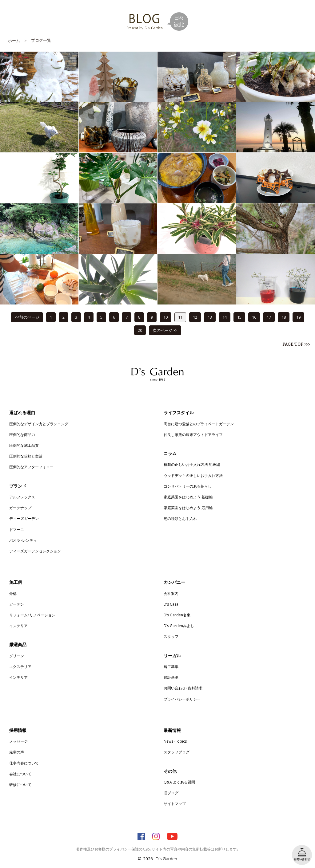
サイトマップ (175, 803)
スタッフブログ (177, 752)
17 (269, 317)
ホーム (14, 40)
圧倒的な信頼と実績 (26, 456)
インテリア (18, 626)
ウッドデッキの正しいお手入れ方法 (193, 475)
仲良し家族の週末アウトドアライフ (193, 434)
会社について (20, 774)
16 (254, 317)
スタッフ (171, 636)
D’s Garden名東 (177, 615)
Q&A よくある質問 (179, 782)
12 (195, 317)
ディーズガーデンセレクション (35, 551)
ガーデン (17, 604)
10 (165, 317)
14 (225, 317)
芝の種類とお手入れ (180, 518)
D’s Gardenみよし (179, 626)
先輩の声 (17, 752)
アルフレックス (22, 497)
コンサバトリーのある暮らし (188, 486)
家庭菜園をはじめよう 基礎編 (188, 497)
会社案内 (171, 593)
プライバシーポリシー (182, 699)
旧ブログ (171, 793)
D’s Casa (171, 604)
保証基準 (171, 677)
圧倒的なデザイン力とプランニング (39, 424)
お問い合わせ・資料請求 (183, 688)
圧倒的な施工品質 (24, 445)
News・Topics (175, 741)
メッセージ (18, 741)
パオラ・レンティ (23, 540)
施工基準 (171, 666)
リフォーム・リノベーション (32, 615)
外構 (13, 593)
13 (210, 317)
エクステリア (20, 666)
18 (284, 317)
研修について (20, 784)
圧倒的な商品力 (22, 434)
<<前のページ (27, 317)
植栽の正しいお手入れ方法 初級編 (192, 464)
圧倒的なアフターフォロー (31, 467)
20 (140, 330)
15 (239, 317)
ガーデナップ (20, 508)
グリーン (17, 656)
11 (180, 317)
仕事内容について (24, 763)
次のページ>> (165, 330)
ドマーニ (17, 529)
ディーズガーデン (24, 518)
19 (298, 317)
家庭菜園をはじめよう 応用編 (188, 508)
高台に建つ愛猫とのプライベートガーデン (199, 424)
